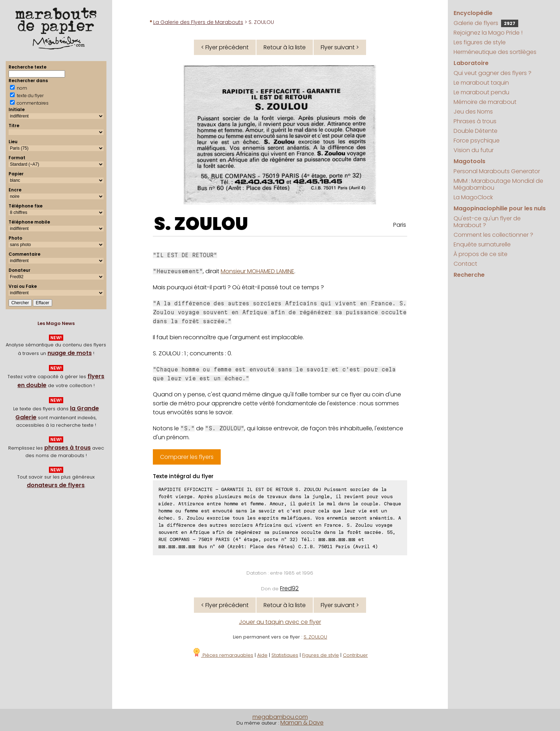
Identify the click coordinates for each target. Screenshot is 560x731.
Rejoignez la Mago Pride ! (488, 33)
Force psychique (477, 141)
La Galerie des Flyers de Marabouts (198, 22)
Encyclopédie (473, 13)
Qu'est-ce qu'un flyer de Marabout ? (487, 222)
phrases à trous (67, 448)
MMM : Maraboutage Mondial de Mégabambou (498, 184)
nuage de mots (70, 353)
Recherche (469, 275)
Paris (400, 225)
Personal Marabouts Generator (497, 171)
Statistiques (285, 655)
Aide (262, 655)
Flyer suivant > (340, 47)
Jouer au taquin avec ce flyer (280, 622)
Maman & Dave (302, 723)
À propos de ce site (481, 254)
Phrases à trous (475, 121)
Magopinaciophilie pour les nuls (500, 208)
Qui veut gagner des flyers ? (492, 73)
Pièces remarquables (223, 655)
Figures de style (321, 655)
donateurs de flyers (56, 485)
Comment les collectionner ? (493, 235)
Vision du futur (474, 150)
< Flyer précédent (225, 47)
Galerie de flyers (486, 23)
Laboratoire (471, 63)
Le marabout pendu (481, 92)
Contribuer (355, 655)
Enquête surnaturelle (482, 244)
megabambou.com (280, 717)
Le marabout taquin (481, 83)
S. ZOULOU (201, 224)
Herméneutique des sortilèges (495, 52)
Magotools (469, 161)
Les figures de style (480, 42)
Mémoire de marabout (485, 102)
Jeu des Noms (473, 112)
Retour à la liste (285, 47)
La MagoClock (473, 197)
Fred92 (289, 588)
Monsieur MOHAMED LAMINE (257, 271)
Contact (465, 264)
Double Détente (476, 131)
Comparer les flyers (187, 457)
